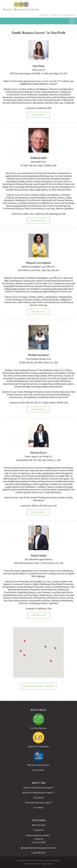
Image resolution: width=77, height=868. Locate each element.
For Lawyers (39, 807)
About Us (44, 15)
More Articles (39, 770)
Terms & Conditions (32, 864)
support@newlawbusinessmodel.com (40, 848)
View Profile (39, 115)
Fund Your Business (39, 728)
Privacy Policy (48, 864)
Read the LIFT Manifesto (39, 746)
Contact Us (56, 15)
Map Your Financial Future (39, 765)
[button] (25, 655)
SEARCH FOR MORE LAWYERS (39, 686)
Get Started (39, 798)
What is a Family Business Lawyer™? (39, 788)
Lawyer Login (69, 15)
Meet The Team (39, 825)
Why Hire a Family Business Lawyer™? (39, 793)
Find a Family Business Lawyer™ (39, 803)
